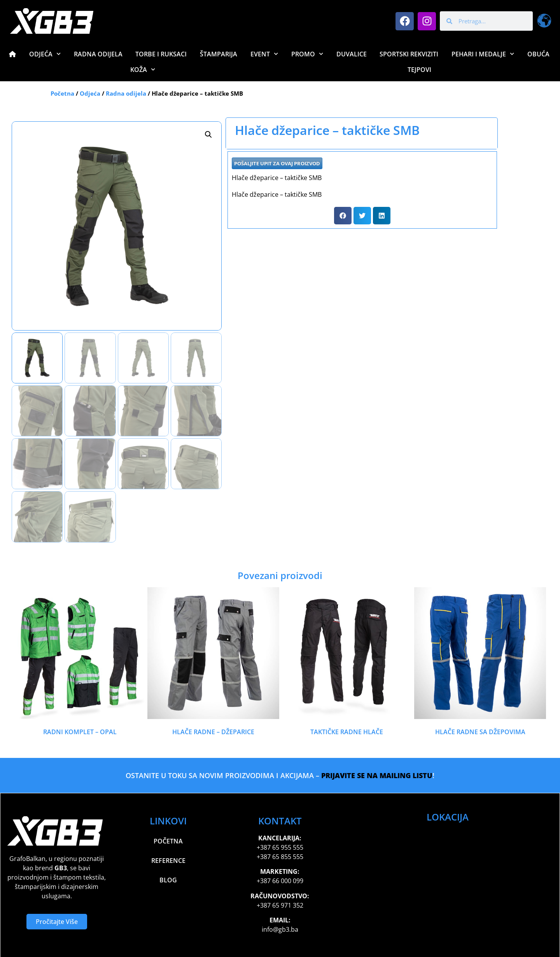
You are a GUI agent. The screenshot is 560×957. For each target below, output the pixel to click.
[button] (208, 135)
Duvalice (352, 54)
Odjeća (45, 54)
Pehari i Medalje (483, 54)
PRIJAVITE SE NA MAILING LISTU (377, 775)
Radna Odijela (98, 54)
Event (264, 54)
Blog (168, 880)
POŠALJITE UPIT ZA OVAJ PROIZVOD (277, 163)
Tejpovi (419, 70)
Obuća (538, 54)
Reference (168, 861)
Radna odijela (126, 93)
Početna (62, 93)
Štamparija (219, 54)
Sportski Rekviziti (409, 54)
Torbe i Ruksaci (161, 54)
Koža (143, 69)
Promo (307, 54)
